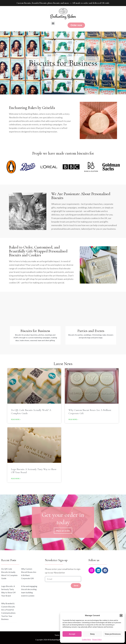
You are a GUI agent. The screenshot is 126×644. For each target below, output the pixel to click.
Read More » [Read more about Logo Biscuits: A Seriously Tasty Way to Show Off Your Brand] (16, 479)
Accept (72, 634)
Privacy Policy (97, 640)
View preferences (113, 634)
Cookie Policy (87, 640)
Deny (92, 634)
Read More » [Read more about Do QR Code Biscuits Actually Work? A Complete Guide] (16, 419)
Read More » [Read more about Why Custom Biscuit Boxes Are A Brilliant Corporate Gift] (73, 419)
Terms (57, 635)
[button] (121, 615)
